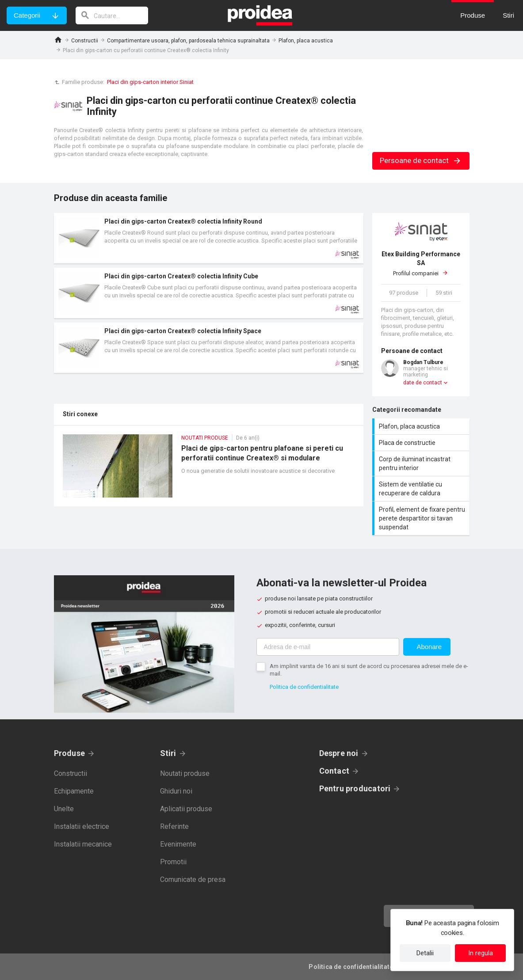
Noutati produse (185, 773)
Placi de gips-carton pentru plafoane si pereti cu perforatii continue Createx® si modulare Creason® (209, 470)
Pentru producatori (355, 788)
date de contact (423, 383)
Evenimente (178, 844)
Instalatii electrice (82, 826)
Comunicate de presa (193, 879)
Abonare (429, 647)
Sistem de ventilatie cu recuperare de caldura (422, 489)
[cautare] (112, 15)
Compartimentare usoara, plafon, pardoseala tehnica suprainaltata (188, 41)
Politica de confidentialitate (304, 687)
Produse (70, 753)
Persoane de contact (421, 160)
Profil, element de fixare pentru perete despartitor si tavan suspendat (422, 518)
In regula (481, 953)
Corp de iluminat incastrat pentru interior (422, 463)
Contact (334, 771)
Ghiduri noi (176, 791)
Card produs (209, 238)
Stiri (168, 753)
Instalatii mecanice (83, 844)
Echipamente (74, 791)
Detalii (425, 953)
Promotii (173, 862)
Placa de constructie (422, 443)
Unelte (64, 809)
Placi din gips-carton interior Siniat (150, 82)
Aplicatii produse (186, 809)
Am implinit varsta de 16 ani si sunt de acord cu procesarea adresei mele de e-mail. (369, 670)
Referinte (174, 826)
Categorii (27, 15)
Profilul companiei (421, 263)
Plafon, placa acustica (306, 41)
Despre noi (339, 753)
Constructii (85, 41)
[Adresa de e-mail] (328, 647)
